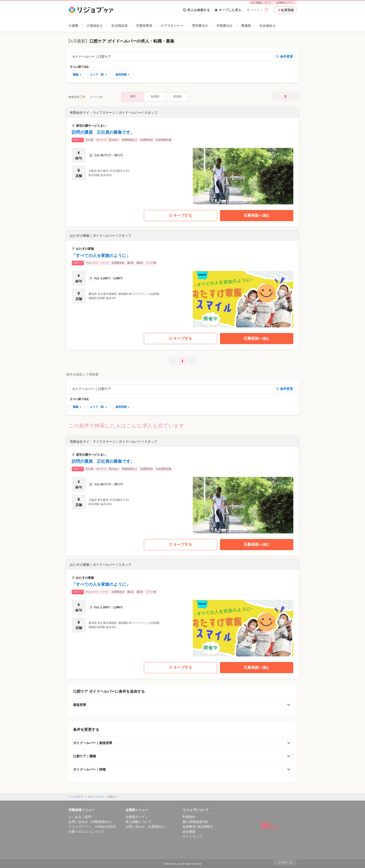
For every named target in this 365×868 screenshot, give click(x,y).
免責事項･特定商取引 (198, 827)
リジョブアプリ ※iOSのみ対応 (92, 827)
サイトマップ (192, 836)
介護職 (73, 26)
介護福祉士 (95, 26)
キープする (181, 216)
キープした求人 (228, 10)
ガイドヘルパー (96, 797)
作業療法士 (225, 26)
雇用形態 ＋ (123, 75)
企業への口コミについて (86, 831)
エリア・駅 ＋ (99, 75)
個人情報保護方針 (196, 822)
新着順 (155, 96)
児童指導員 (144, 26)
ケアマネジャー (172, 26)
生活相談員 (119, 26)
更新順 (177, 96)
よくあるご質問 (80, 817)
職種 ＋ (77, 75)
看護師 (246, 26)
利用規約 (189, 817)
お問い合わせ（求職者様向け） (91, 822)
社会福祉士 (267, 26)
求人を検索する (196, 10)
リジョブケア (76, 797)
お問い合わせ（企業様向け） (147, 827)
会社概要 (189, 831)
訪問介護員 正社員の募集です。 (103, 132)
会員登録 (285, 10)
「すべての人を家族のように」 (101, 256)
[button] (182, 156)
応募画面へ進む (257, 215)
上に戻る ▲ (285, 862)
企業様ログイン (285, 3)
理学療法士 (200, 26)
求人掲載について (261, 3)
